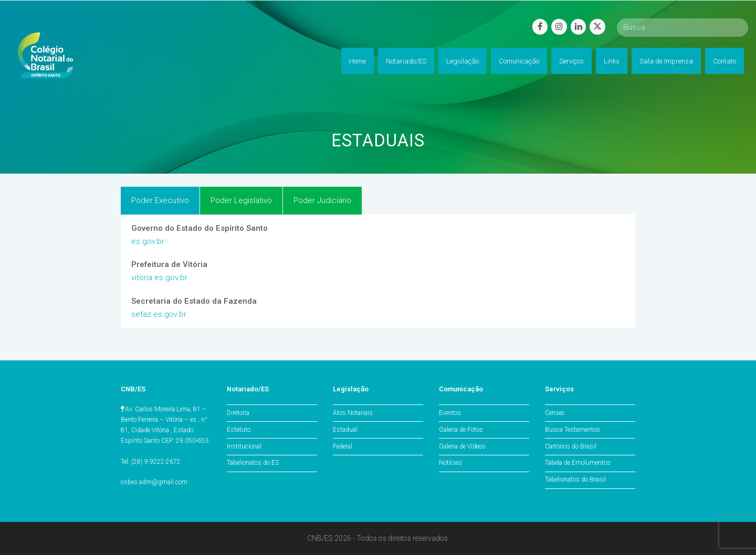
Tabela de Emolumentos (578, 463)
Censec (555, 413)
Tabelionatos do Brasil (575, 479)
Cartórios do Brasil (571, 446)
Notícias (450, 463)
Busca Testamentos (573, 430)
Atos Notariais (353, 413)
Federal (343, 446)
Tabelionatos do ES (253, 463)
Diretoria (238, 413)
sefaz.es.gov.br (159, 314)
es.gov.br (148, 241)
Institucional (244, 446)
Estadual (345, 430)
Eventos (450, 413)
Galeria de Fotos (461, 430)
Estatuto (239, 430)
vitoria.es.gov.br (159, 277)
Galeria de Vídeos (462, 446)
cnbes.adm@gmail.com (154, 482)
